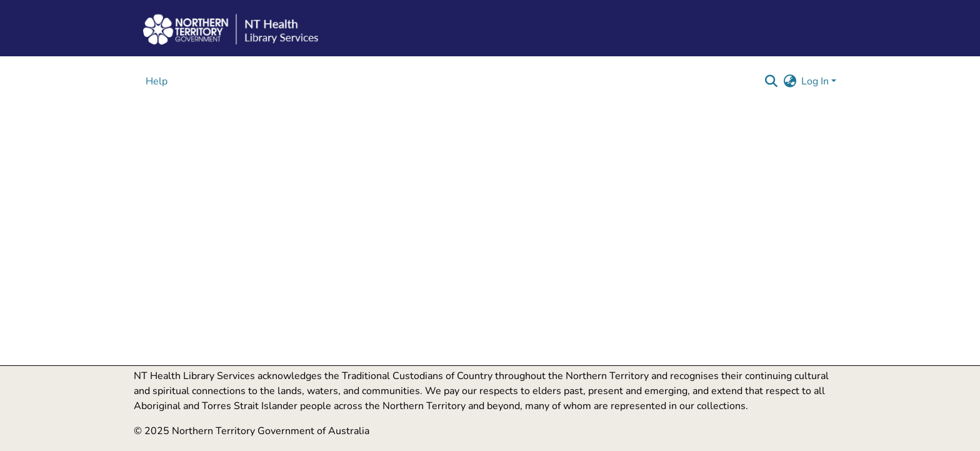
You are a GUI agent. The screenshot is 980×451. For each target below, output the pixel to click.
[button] (771, 81)
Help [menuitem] (157, 81)
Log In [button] (816, 81)
